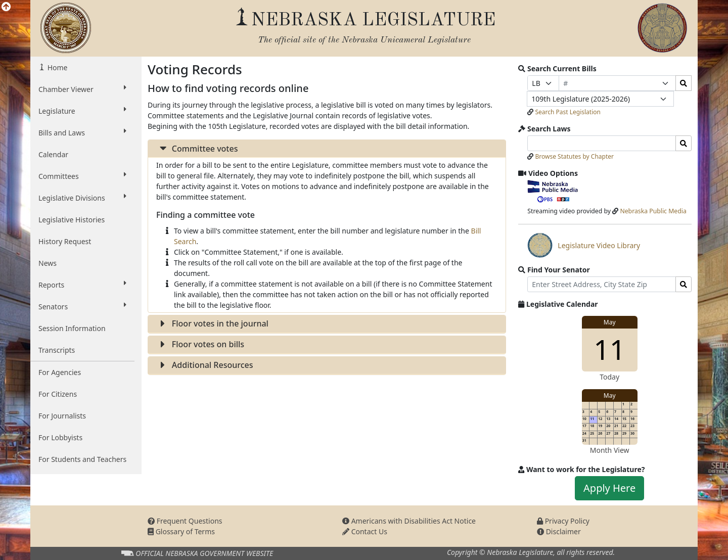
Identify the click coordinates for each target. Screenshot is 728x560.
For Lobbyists (60, 437)
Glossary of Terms (181, 531)
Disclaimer (559, 531)
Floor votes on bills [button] (200, 344)
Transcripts (57, 350)
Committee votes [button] (197, 149)
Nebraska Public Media (653, 211)
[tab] (327, 149)
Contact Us (365, 531)
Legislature (82, 111)
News (48, 263)
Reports (82, 285)
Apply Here (609, 488)
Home (56, 67)
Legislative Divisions (82, 198)
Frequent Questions (185, 521)
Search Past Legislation (568, 112)
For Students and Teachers (82, 459)
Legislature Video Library (584, 245)
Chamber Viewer (82, 89)
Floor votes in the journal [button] (212, 323)
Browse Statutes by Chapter (574, 156)
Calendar (53, 154)
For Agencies (60, 372)
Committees (82, 176)
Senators (82, 306)
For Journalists (62, 416)
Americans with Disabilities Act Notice (409, 521)
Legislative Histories (72, 220)
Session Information (72, 328)
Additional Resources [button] (205, 365)
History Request (65, 241)
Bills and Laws (82, 132)
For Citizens (58, 394)
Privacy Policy (563, 521)
